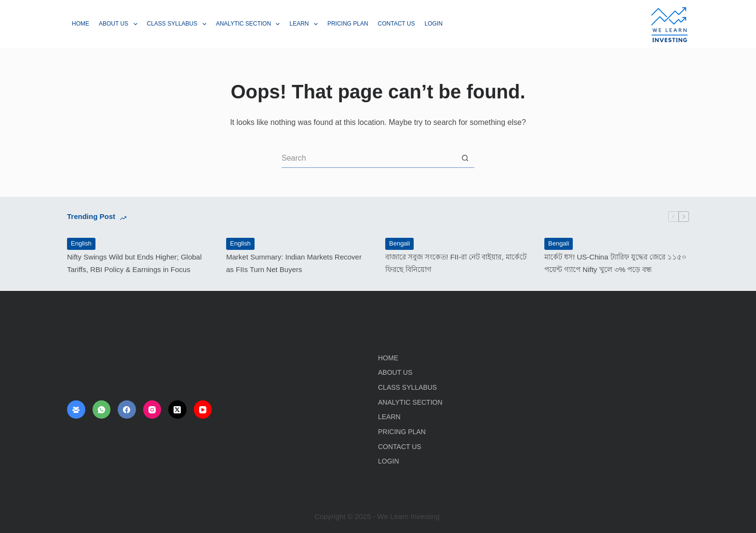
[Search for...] (368, 158)
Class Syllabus (179, 24)
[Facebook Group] (76, 410)
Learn (305, 24)
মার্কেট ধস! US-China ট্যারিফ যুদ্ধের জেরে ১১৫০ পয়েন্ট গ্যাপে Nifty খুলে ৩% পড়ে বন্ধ (615, 263)
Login (433, 24)
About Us (120, 24)
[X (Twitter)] (177, 410)
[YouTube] (203, 410)
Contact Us (397, 24)
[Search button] (465, 158)
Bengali (399, 243)
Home (81, 24)
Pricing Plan (348, 24)
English (81, 243)
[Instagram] (152, 410)
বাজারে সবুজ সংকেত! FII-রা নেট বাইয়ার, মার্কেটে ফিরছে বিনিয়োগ (456, 263)
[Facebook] (127, 410)
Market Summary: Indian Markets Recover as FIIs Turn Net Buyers (294, 263)
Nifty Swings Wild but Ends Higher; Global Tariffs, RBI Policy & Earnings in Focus (134, 263)
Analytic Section (250, 24)
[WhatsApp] (102, 410)
